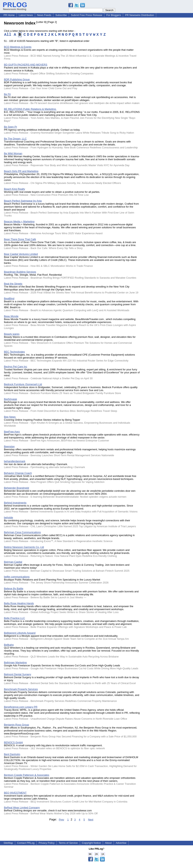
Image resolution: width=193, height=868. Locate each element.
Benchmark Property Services (21, 689)
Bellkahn (9, 645)
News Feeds (44, 15)
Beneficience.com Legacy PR (21, 707)
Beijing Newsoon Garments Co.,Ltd (24, 547)
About (108, 843)
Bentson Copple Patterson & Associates (27, 775)
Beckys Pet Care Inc (16, 367)
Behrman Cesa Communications (22, 532)
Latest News (26, 15)
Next (91, 820)
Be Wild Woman (13, 153)
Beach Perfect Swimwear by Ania (23, 201)
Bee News (10, 417)
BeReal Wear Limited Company (22, 808)
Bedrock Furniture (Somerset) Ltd (23, 384)
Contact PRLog (26, 843)
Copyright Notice (91, 843)
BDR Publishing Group (17, 79)
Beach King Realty (14, 189)
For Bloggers (114, 15)
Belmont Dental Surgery (18, 674)
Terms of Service (68, 843)
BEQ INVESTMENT (15, 793)
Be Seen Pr (11, 127)
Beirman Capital (13, 562)
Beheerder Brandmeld (16, 488)
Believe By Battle (14, 588)
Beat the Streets (13, 284)
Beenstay (9, 446)
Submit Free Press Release (87, 15)
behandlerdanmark (15, 461)
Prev (62, 820)
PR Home (9, 15)
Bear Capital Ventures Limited (21, 254)
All (8, 35)
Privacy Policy (47, 843)
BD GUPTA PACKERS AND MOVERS (26, 65)
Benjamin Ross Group (16, 725)
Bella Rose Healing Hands (19, 603)
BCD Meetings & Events (18, 47)
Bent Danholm (12, 754)
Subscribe (61, 15)
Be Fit (7, 94)
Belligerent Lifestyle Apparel (20, 633)
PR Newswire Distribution (140, 15)
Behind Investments (15, 503)
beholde (8, 517)
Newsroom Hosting (15, 8)
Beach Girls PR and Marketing (21, 171)
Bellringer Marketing (15, 662)
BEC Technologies (14, 352)
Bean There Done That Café (20, 239)
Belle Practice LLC (14, 618)
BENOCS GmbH (13, 742)
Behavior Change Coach (18, 473)
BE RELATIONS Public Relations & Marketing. (30, 109)
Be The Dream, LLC (15, 139)
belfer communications (17, 577)
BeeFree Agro (12, 432)
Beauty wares (12, 334)
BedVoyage (11, 399)
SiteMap (8, 843)
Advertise (121, 843)
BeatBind (9, 298)
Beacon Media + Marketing (19, 221)
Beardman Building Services (20, 272)
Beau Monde (11, 316)
